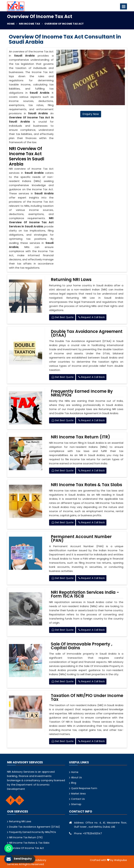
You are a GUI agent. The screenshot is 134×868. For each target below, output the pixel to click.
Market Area (78, 794)
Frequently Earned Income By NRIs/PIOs (82, 393)
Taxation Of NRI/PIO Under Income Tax (87, 698)
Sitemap (76, 804)
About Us (76, 777)
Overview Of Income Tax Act (27, 848)
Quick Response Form (84, 788)
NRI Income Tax (30, 24)
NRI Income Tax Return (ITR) (80, 437)
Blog (74, 783)
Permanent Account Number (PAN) (81, 539)
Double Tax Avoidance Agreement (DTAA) (87, 333)
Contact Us (78, 799)
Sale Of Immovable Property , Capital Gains (82, 646)
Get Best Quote (63, 317)
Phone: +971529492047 (88, 833)
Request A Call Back (92, 317)
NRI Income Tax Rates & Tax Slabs (86, 485)
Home (11, 24)
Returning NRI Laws (71, 280)
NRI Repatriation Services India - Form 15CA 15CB (85, 594)
